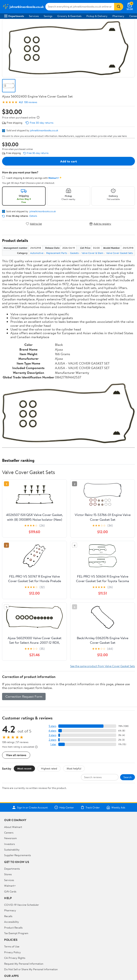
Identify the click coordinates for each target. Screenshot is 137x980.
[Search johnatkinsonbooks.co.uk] (80, 7)
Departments (14, 16)
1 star (53, 744)
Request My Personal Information (24, 964)
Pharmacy (118, 16)
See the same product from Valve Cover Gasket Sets (103, 666)
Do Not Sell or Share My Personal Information (31, 969)
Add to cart (68, 161)
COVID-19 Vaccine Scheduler (22, 905)
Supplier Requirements (17, 855)
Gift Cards (10, 891)
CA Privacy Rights (15, 958)
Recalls (8, 916)
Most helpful (74, 768)
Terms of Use (12, 946)
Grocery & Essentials (69, 16)
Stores (8, 874)
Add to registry (100, 224)
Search (128, 777)
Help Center (64, 807)
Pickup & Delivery (97, 16)
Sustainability (12, 850)
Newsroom (11, 838)
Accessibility (12, 922)
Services (34, 16)
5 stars (52, 726)
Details (33, 216)
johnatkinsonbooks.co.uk (44, 130)
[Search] (119, 7)
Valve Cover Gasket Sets (120, 253)
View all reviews (16, 755)
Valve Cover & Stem (92, 253)
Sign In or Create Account (30, 807)
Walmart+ (10, 886)
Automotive (37, 253)
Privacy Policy (12, 952)
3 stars (52, 735)
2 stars (52, 740)
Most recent (24, 768)
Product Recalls (13, 928)
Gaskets (74, 253)
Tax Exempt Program (16, 933)
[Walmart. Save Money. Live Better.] (23, 7)
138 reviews (31, 102)
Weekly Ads (116, 807)
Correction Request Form (24, 696)
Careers (9, 833)
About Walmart (13, 827)
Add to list (34, 224)
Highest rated (49, 768)
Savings (48, 16)
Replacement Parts (57, 253)
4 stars (52, 731)
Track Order (90, 807)
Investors (9, 844)
